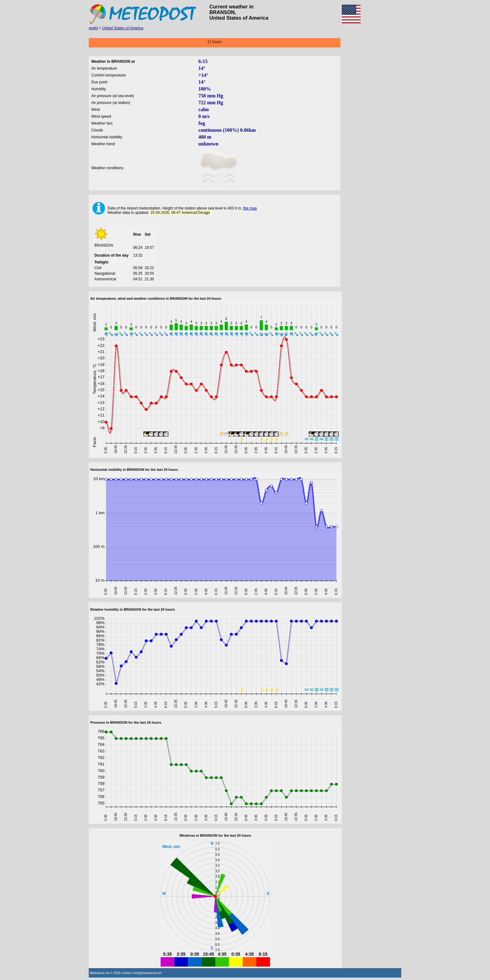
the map (250, 208)
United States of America (122, 28)
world (93, 28)
